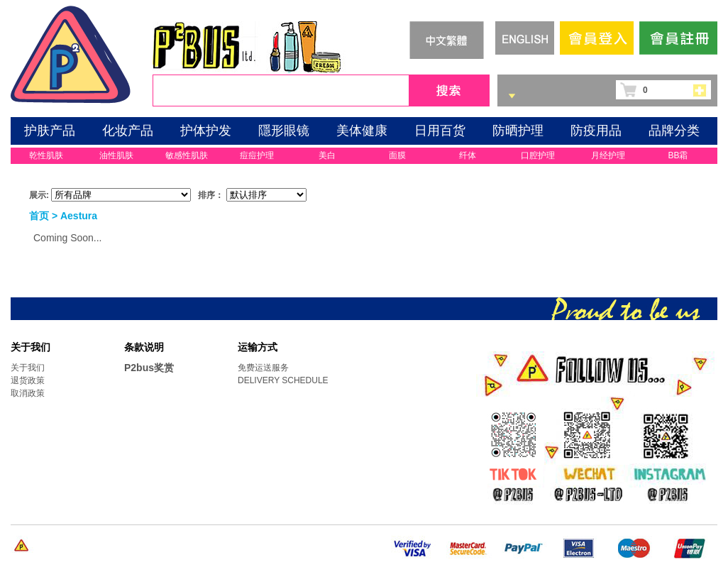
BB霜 (678, 155)
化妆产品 (128, 131)
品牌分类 (674, 131)
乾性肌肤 (46, 155)
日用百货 (440, 131)
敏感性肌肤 (187, 155)
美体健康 (362, 131)
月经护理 (608, 155)
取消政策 (28, 393)
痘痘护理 (257, 155)
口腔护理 (538, 155)
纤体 (468, 155)
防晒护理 (518, 131)
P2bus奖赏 (149, 368)
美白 (327, 155)
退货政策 (28, 380)
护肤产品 (50, 131)
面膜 (397, 155)
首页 (39, 216)
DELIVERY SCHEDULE (283, 380)
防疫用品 (596, 131)
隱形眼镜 (284, 131)
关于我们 (28, 368)
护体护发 (206, 131)
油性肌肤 (116, 155)
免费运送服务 (263, 368)
